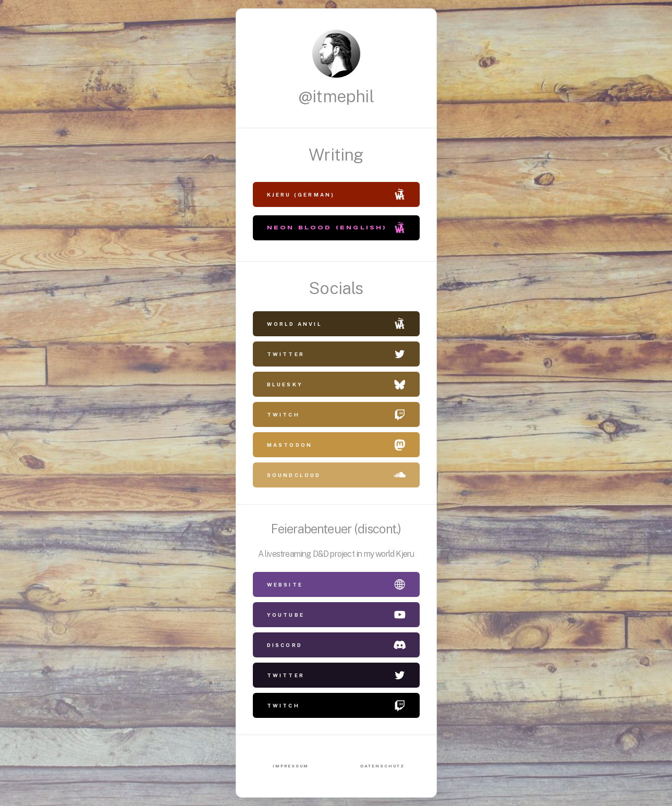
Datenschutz (382, 766)
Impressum (291, 766)
